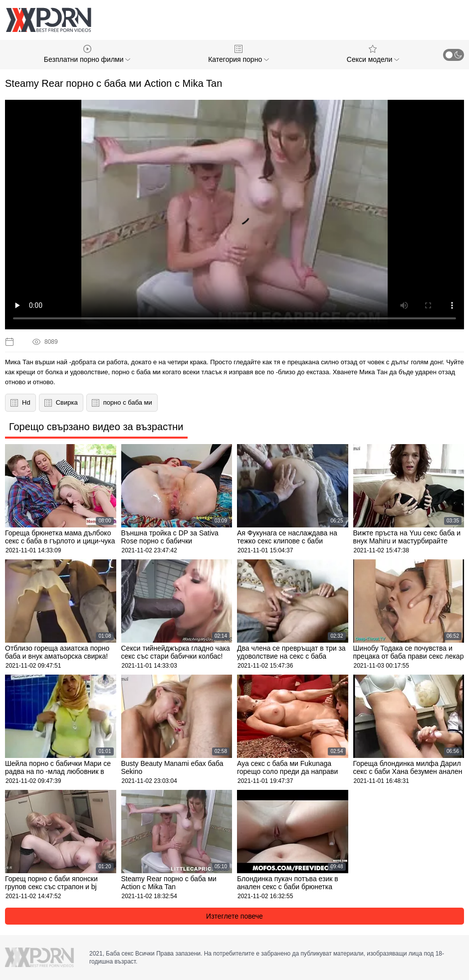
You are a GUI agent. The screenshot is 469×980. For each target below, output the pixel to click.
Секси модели (373, 54)
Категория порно (238, 54)
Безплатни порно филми (87, 54)
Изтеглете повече (234, 916)
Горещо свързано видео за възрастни (96, 427)
